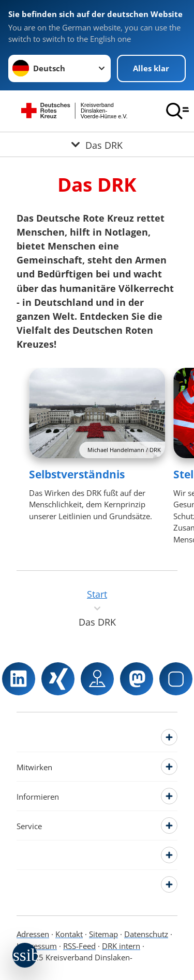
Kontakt (69, 934)
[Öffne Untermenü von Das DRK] (97, 144)
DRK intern (121, 946)
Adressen (33, 934)
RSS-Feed (79, 946)
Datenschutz (146, 934)
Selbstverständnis (77, 474)
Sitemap (103, 934)
